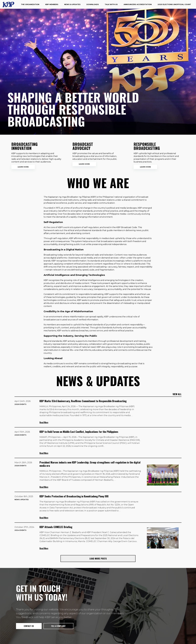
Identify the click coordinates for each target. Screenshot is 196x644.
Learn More (23, 167)
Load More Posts (98, 558)
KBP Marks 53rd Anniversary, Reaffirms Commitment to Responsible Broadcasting (83, 401)
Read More (44, 422)
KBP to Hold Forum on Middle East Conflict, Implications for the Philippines (79, 432)
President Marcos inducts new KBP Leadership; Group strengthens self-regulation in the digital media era (90, 464)
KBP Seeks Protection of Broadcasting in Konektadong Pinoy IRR (74, 496)
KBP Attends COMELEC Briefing (56, 527)
